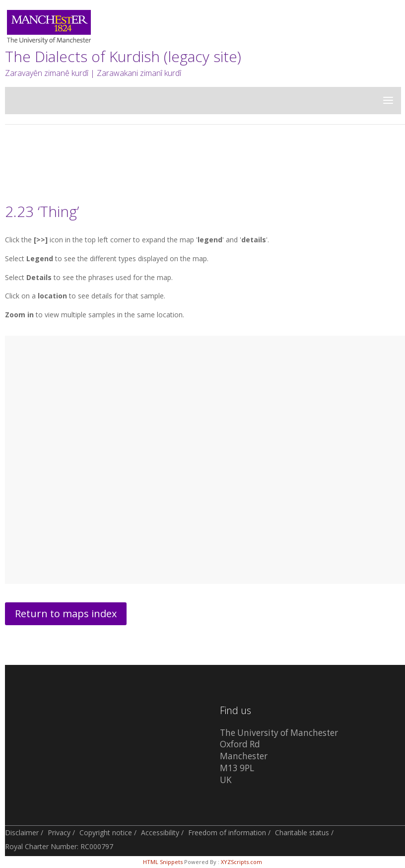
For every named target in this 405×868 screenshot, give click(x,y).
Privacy (59, 832)
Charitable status (302, 832)
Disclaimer (22, 832)
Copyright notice (106, 832)
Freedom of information (227, 832)
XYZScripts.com (241, 862)
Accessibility (160, 832)
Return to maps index (66, 614)
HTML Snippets (163, 862)
